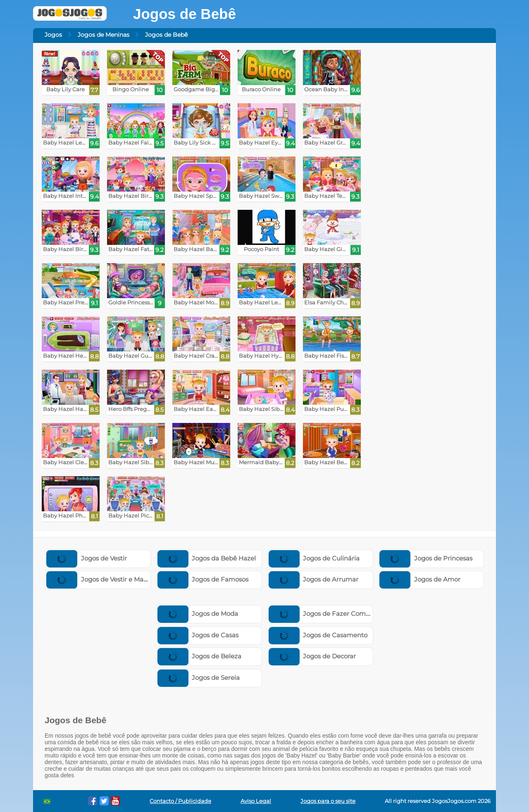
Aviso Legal (256, 801)
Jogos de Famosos (203, 579)
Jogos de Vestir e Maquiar (103, 579)
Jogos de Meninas (104, 35)
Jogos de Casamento (318, 635)
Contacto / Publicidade (180, 801)
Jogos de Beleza (200, 656)
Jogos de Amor (420, 579)
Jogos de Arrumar (314, 579)
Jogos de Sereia (199, 678)
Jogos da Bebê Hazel (207, 558)
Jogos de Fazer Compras (324, 614)
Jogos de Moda (198, 614)
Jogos (53, 35)
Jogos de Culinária (314, 558)
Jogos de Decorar (312, 656)
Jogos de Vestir (87, 558)
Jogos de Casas (198, 635)
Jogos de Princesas (426, 558)
